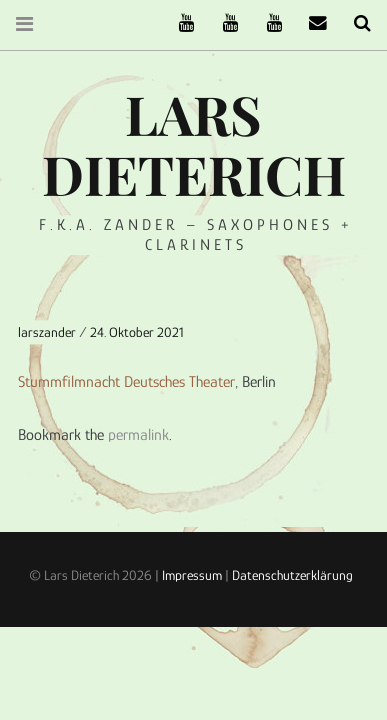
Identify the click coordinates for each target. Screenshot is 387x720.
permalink (138, 435)
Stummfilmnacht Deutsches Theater (126, 381)
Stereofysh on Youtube (223, 23)
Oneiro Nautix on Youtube (267, 23)
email (311, 23)
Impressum (192, 575)
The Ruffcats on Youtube (179, 23)
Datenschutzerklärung (292, 575)
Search (355, 23)
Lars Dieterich (194, 144)
